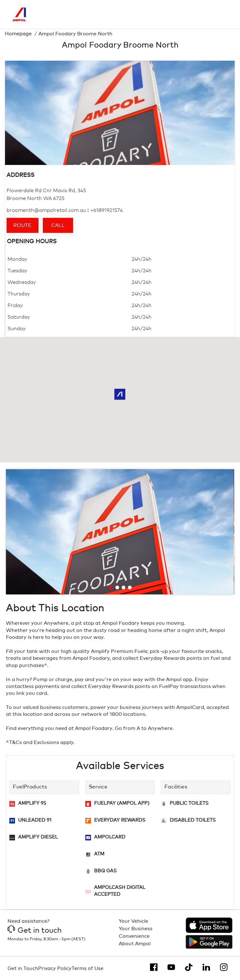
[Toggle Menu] (223, 14)
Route (22, 225)
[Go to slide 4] (130, 587)
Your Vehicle (133, 921)
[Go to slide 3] (123, 587)
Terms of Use (87, 968)
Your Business (136, 929)
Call (58, 225)
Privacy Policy (55, 968)
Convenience (134, 936)
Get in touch (35, 931)
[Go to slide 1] (111, 587)
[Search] (197, 14)
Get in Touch (23, 968)
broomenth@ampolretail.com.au (46, 210)
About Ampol (135, 944)
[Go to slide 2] (117, 587)
